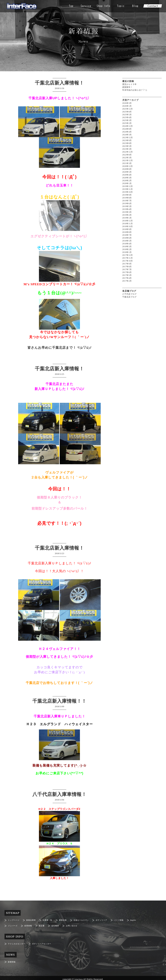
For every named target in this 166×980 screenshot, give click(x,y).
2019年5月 (127, 206)
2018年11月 (128, 224)
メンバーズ (13, 925)
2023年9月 (127, 140)
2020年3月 (127, 178)
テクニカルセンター (17, 942)
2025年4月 (127, 117)
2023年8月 (127, 143)
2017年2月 (127, 281)
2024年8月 (127, 129)
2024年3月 (127, 135)
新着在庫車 (32, 920)
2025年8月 (127, 112)
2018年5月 (127, 241)
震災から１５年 (129, 84)
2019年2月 (127, 215)
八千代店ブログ (129, 294)
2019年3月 (127, 212)
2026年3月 (127, 103)
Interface (79, 977)
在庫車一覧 (49, 920)
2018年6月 (127, 238)
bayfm (139, 920)
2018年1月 (127, 252)
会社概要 (57, 925)
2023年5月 (127, 146)
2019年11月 (128, 189)
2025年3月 (127, 120)
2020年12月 (128, 166)
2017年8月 (127, 267)
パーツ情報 (124, 920)
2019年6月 (127, 204)
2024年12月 (128, 126)
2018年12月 (128, 221)
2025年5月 (127, 115)
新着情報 (12, 960)
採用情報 (29, 925)
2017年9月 (127, 264)
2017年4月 (127, 278)
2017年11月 (128, 258)
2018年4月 (127, 244)
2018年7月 (127, 235)
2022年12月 (128, 152)
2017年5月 (127, 275)
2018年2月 (127, 249)
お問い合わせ (74, 925)
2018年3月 (127, 247)
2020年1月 (127, 183)
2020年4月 (127, 175)
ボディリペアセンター (43, 942)
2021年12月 (128, 161)
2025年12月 (128, 109)
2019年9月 (127, 195)
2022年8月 (127, 155)
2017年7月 (127, 269)
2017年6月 (127, 272)
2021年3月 (127, 163)
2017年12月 (128, 255)
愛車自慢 (65, 920)
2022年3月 (127, 158)
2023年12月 (128, 138)
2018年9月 (127, 229)
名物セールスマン (84, 920)
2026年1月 (127, 106)
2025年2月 (127, 123)
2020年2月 (127, 181)
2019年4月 (127, 209)
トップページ (14, 920)
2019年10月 (128, 192)
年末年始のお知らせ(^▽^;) (135, 90)
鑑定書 (43, 925)
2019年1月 (127, 218)
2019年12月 (128, 186)
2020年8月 (127, 169)
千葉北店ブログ (129, 297)
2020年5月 (127, 172)
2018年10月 (128, 226)
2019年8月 (127, 198)
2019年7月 (127, 201)
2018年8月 (127, 232)
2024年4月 (127, 132)
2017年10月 (128, 261)
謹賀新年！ (127, 87)
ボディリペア (106, 920)
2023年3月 (127, 149)
